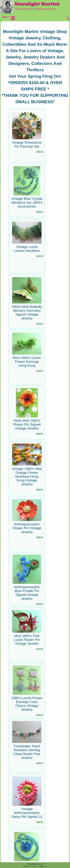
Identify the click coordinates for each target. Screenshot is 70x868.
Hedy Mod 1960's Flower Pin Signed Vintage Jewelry (27, 424)
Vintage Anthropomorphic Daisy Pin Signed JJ (27, 813)
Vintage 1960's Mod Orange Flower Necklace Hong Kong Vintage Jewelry (27, 476)
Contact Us (43, 866)
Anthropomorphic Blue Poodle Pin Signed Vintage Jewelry (27, 593)
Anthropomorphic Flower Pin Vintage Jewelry (27, 528)
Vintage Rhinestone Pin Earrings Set (27, 144)
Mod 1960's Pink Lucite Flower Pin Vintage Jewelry (27, 640)
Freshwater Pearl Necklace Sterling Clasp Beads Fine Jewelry (27, 752)
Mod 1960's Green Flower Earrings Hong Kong (27, 362)
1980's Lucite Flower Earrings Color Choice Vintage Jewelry (27, 704)
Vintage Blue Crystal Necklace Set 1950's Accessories (27, 202)
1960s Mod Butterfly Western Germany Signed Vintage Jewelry (27, 312)
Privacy (26, 866)
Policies (34, 866)
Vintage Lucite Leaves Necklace (27, 249)
